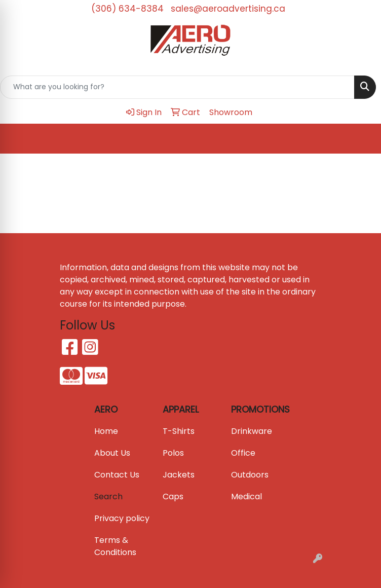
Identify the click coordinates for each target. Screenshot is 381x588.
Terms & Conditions (115, 546)
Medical (246, 497)
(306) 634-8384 (127, 9)
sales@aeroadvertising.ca (228, 9)
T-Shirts (179, 431)
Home (106, 431)
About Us (112, 453)
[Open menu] (361, 138)
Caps (173, 497)
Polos (173, 453)
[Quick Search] (177, 87)
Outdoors (250, 475)
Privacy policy (122, 518)
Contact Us (117, 475)
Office (243, 453)
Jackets (179, 475)
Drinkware (252, 431)
